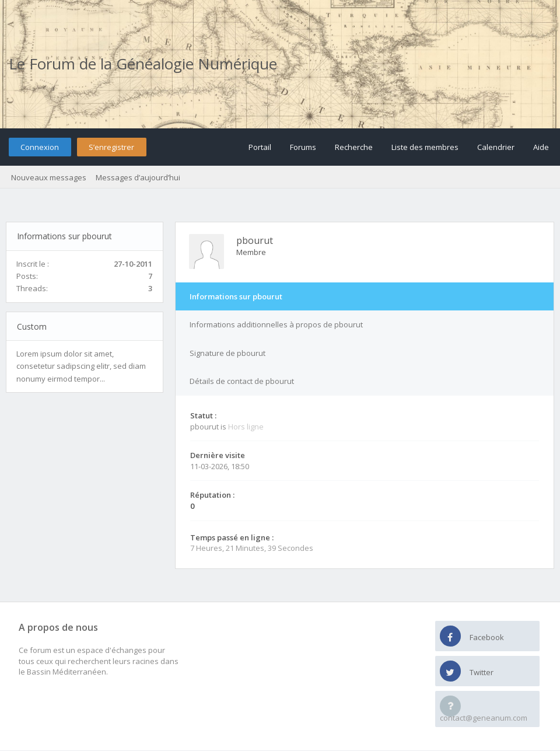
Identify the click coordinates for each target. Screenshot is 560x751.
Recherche (354, 147)
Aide (541, 147)
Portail (260, 147)
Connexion (40, 147)
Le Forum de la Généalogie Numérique (143, 64)
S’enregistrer (111, 147)
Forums (303, 147)
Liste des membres (425, 147)
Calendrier (496, 147)
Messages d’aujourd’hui (138, 177)
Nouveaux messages (49, 177)
